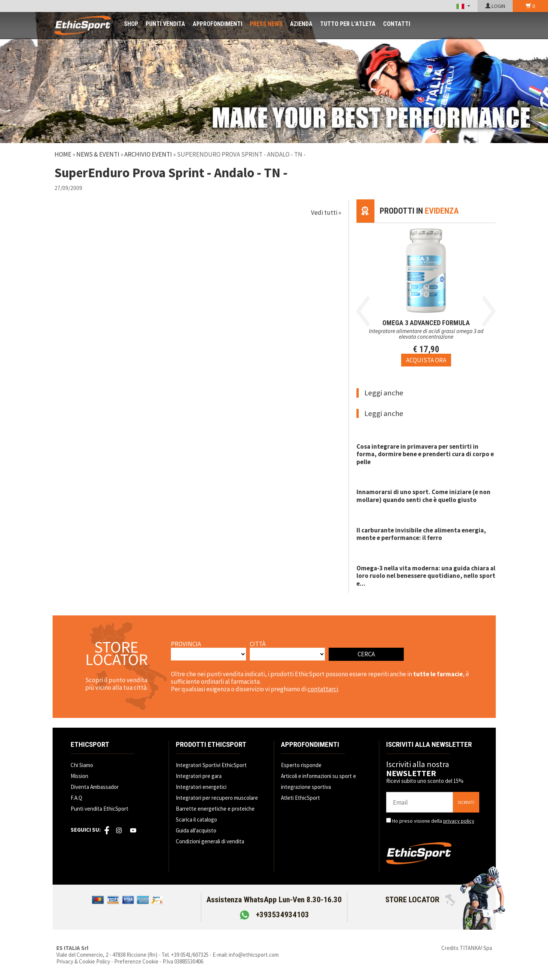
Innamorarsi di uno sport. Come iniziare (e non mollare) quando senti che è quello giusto (423, 496)
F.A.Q (76, 798)
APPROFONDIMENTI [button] (217, 24)
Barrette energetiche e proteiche (215, 809)
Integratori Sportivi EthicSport (211, 765)
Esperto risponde (301, 765)
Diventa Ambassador (95, 787)
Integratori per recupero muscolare (217, 798)
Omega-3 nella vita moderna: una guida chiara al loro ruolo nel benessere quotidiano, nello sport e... (426, 576)
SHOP (131, 24)
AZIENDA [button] (301, 24)
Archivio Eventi (148, 154)
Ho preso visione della (433, 821)
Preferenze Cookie (136, 961)
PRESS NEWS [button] (266, 24)
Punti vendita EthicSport (100, 809)
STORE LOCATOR (420, 900)
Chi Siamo (82, 765)
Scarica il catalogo (196, 819)
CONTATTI (397, 24)
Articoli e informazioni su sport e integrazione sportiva (319, 781)
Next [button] (489, 311)
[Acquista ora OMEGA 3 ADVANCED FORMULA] (426, 360)
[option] (426, 295)
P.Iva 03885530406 (183, 961)
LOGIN (495, 6)
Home (63, 154)
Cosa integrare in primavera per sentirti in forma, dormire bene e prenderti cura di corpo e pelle (425, 454)
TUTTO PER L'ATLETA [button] (348, 24)
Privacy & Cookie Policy (83, 961)
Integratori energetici (201, 787)
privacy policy (459, 821)
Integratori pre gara (199, 776)
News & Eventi (98, 154)
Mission (79, 776)
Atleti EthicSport (300, 798)
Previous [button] (363, 311)
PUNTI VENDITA (165, 24)
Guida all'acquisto (196, 830)
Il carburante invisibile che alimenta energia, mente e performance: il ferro (421, 534)
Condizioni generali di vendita (210, 841)
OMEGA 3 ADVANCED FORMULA (426, 323)
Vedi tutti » (326, 213)
